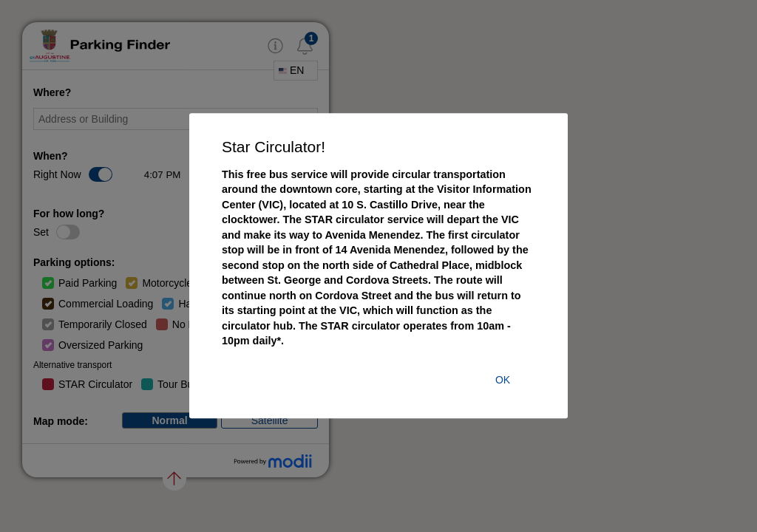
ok (503, 381)
